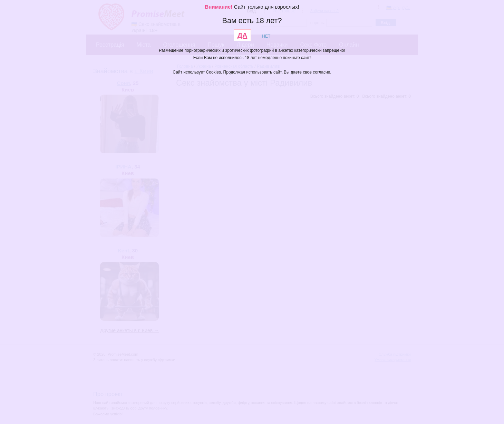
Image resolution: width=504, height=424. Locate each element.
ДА (243, 35)
